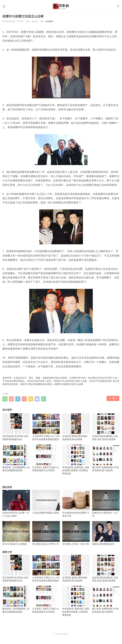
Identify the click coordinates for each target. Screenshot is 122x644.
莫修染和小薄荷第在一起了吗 (106, 505)
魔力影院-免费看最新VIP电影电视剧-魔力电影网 (106, 460)
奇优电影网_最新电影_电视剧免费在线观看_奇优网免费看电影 (76, 461)
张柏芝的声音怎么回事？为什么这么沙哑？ (16, 505)
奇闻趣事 (49, 23)
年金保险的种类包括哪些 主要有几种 (76, 505)
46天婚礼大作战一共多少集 (76, 535)
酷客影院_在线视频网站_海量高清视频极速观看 (16, 460)
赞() (113, 400)
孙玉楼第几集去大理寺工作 (46, 535)
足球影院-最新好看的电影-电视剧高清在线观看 (76, 429)
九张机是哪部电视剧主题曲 (46, 503)
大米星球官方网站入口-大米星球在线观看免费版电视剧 (46, 429)
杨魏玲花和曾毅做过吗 (106, 535)
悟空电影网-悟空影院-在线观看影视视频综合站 (16, 429)
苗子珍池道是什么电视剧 (16, 535)
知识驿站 (47, 386)
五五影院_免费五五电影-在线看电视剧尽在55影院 (46, 460)
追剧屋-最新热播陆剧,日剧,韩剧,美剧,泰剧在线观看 (106, 429)
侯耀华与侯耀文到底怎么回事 (69, 386)
